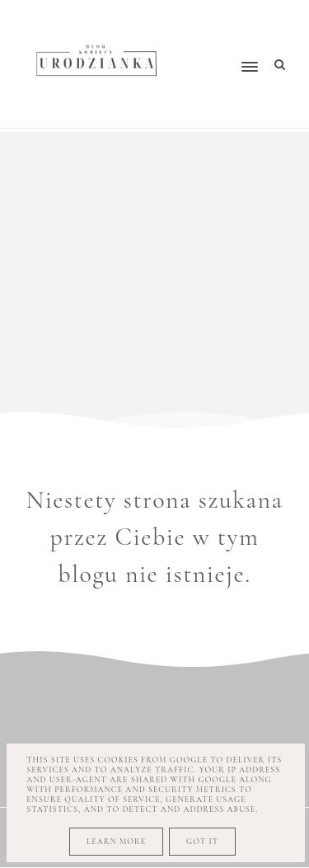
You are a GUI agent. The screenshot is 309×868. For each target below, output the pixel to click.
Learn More (116, 842)
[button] (222, 35)
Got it (202, 842)
